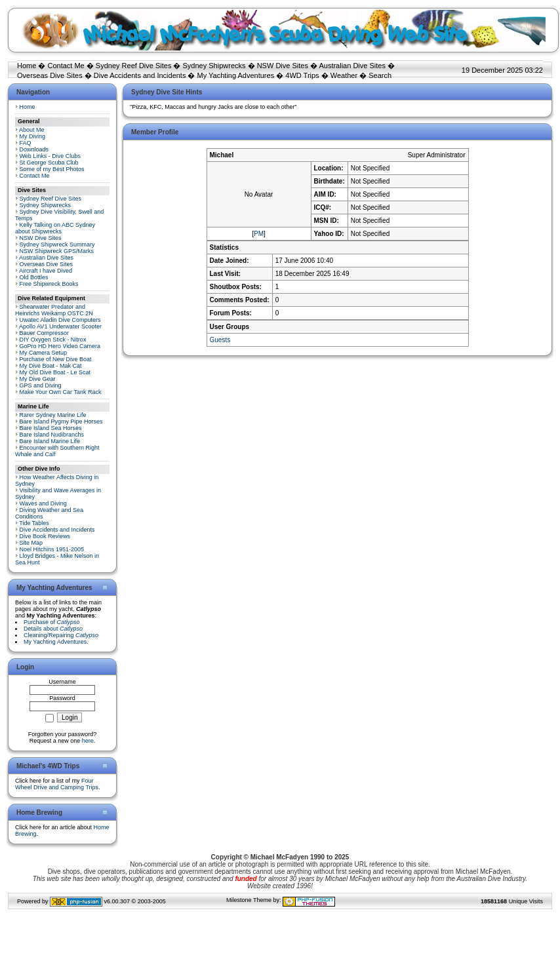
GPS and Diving (41, 385)
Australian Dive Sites (352, 66)
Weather (344, 75)
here (88, 741)
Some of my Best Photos (52, 169)
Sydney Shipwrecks (214, 66)
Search (380, 75)
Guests (220, 340)
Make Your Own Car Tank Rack (61, 392)
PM (259, 234)
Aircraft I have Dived (46, 271)
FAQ (26, 143)
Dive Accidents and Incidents (140, 75)
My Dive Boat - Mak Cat (51, 366)
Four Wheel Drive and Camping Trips (57, 784)
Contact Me (66, 66)
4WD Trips (302, 75)
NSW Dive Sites (283, 66)
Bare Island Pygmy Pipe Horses (61, 421)
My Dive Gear (38, 379)
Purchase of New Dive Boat (56, 359)
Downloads (34, 149)
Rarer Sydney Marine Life (53, 415)
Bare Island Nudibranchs (52, 435)
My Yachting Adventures (236, 75)
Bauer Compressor (45, 333)
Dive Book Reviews (45, 536)
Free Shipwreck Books (49, 284)
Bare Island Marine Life (50, 441)
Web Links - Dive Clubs (50, 156)
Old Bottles (34, 277)
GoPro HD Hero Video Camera (60, 346)
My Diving (33, 136)
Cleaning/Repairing (61, 635)
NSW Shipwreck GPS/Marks (57, 251)
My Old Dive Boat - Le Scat (55, 372)
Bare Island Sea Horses (51, 428)
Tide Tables (34, 523)
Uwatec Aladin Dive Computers (60, 320)
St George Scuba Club (49, 163)
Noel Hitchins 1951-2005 (52, 549)
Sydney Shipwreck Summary (57, 245)
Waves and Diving (43, 503)
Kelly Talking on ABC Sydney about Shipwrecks (55, 228)
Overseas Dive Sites (50, 75)
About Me (32, 130)
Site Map (31, 543)
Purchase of (52, 622)
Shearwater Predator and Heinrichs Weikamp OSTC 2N (54, 310)
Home (27, 66)
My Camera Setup (44, 353)
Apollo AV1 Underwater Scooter (60, 326)
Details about (53, 629)
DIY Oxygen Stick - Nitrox (53, 340)
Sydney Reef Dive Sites (134, 66)
